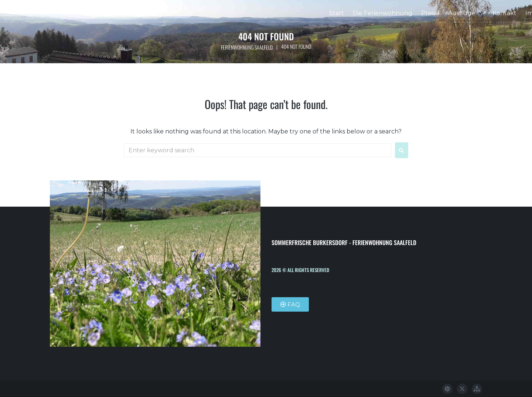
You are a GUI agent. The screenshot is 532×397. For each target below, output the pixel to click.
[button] (466, 13)
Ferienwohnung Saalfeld (247, 47)
